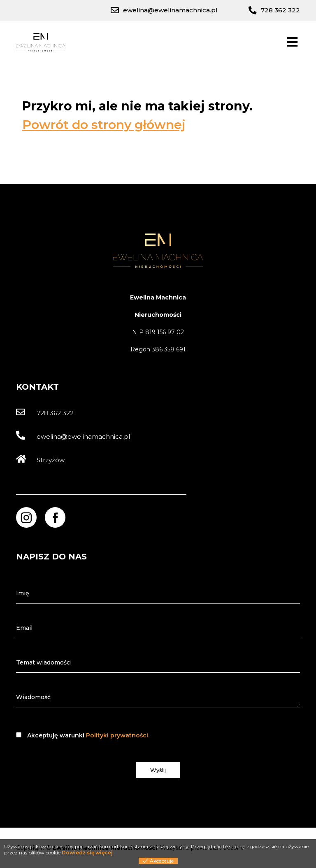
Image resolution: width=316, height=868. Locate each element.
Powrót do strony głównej (104, 125)
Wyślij (158, 770)
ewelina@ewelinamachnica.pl (73, 436)
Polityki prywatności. (118, 735)
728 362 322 (45, 413)
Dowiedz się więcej (87, 853)
